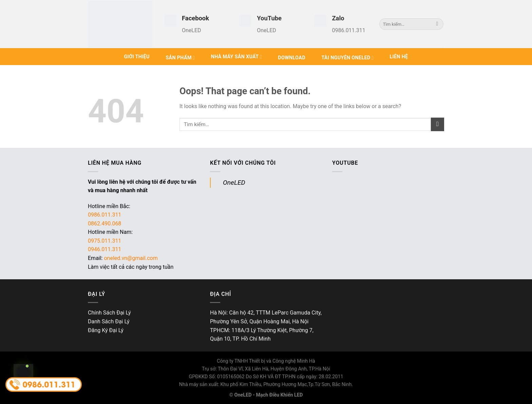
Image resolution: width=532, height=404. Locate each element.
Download (291, 58)
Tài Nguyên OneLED (347, 58)
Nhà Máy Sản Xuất (236, 57)
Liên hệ (399, 57)
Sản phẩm (180, 58)
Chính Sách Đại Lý (109, 313)
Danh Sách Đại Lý (109, 321)
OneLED (234, 183)
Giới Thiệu (137, 57)
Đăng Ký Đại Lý (106, 330)
